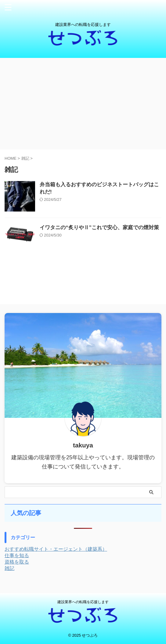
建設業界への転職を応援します (83, 602)
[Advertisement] (83, 104)
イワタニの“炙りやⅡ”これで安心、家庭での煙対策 (99, 228)
